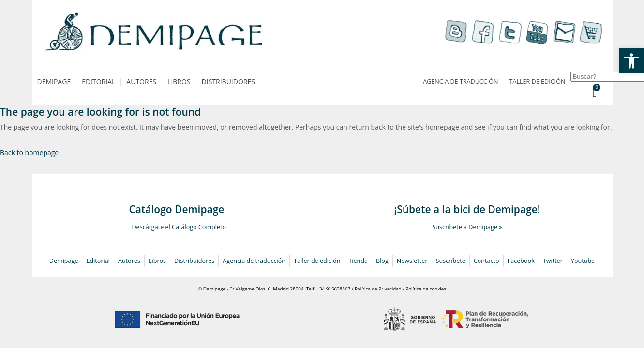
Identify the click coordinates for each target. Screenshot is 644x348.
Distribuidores (228, 81)
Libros (179, 81)
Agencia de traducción (460, 81)
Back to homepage (29, 152)
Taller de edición (538, 81)
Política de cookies (426, 289)
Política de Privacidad (378, 289)
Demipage (54, 81)
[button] (631, 61)
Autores (141, 81)
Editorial (98, 81)
